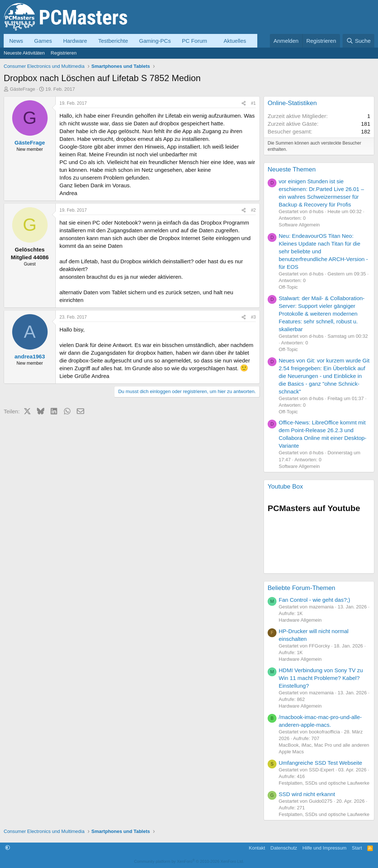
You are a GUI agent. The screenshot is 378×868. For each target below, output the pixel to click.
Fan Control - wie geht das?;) (314, 600)
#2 (253, 210)
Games (43, 41)
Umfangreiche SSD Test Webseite (320, 763)
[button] (213, 41)
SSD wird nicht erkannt (307, 794)
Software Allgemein (299, 225)
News (16, 41)
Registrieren (63, 53)
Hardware (75, 41)
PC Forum (195, 41)
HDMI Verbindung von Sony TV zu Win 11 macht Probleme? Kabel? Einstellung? (321, 678)
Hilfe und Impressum (324, 848)
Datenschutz (284, 848)
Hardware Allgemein (300, 620)
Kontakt (257, 848)
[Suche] (358, 41)
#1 (253, 103)
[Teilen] (244, 103)
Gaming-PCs (155, 41)
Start (357, 848)
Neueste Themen (292, 169)
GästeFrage (23, 89)
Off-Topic (288, 287)
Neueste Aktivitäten (24, 53)
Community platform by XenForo (189, 861)
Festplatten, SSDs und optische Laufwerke (324, 783)
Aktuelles (235, 41)
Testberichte (113, 41)
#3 (253, 317)
